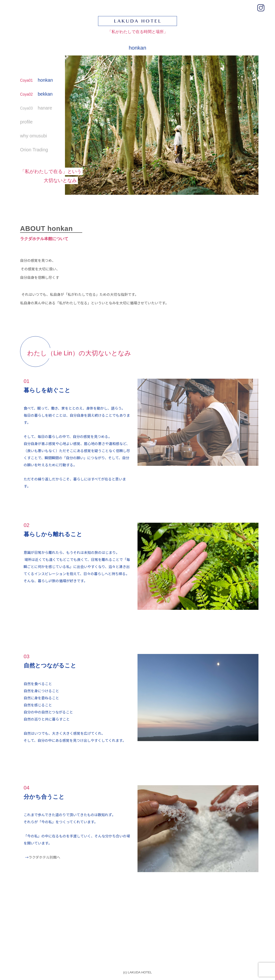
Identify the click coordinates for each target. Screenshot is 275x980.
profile (26, 122)
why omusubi (34, 136)
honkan (37, 80)
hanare (36, 108)
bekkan (36, 94)
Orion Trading (34, 150)
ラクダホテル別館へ (44, 857)
